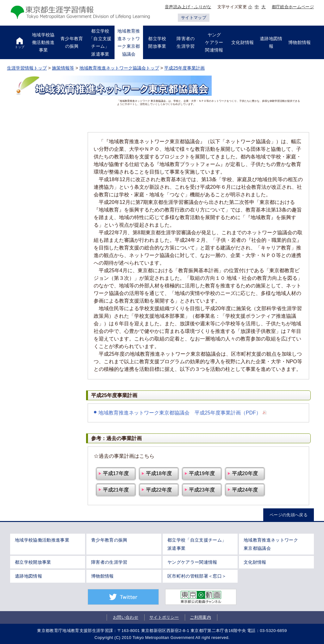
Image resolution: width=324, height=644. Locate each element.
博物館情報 (103, 576)
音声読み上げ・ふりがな (188, 7)
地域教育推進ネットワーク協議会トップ (119, 68)
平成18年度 (159, 473)
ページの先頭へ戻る (289, 515)
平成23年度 (202, 490)
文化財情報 (255, 562)
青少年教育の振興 (109, 540)
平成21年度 (116, 490)
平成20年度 (245, 473)
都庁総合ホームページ (293, 7)
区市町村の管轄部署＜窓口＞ (197, 576)
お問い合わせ (126, 617)
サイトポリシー (164, 617)
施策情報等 (63, 68)
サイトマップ (194, 18)
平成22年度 (159, 490)
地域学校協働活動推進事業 (42, 540)
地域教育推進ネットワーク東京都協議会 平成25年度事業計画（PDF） (180, 413)
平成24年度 (245, 490)
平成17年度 (116, 473)
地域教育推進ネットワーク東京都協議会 (271, 544)
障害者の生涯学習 (109, 562)
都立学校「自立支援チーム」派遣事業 (197, 544)
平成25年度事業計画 (184, 68)
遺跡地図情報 (28, 576)
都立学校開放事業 (33, 562)
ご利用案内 (200, 617)
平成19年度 (202, 473)
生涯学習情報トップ (27, 68)
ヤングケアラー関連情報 (192, 562)
